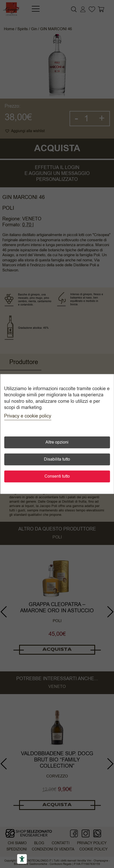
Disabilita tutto (57, 460)
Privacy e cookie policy (28, 416)
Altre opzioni (57, 443)
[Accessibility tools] (22, 859)
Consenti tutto (57, 477)
